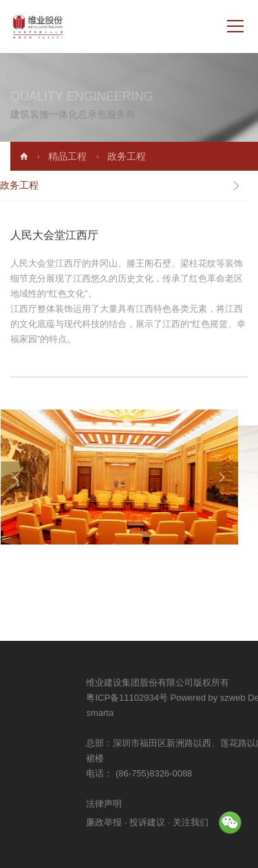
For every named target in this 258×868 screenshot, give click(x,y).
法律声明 (162, 804)
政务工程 (143, 156)
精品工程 (84, 156)
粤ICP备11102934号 (185, 698)
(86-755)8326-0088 (211, 773)
